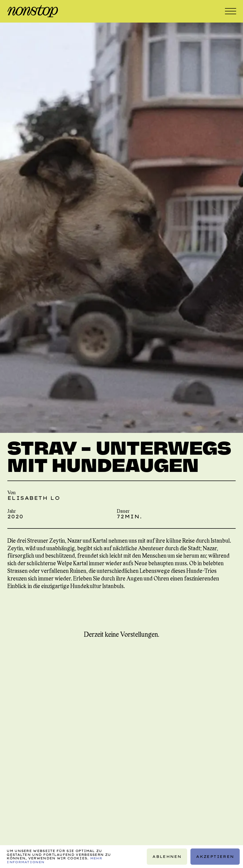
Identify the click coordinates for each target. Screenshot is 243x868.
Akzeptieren (215, 856)
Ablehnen (167, 856)
